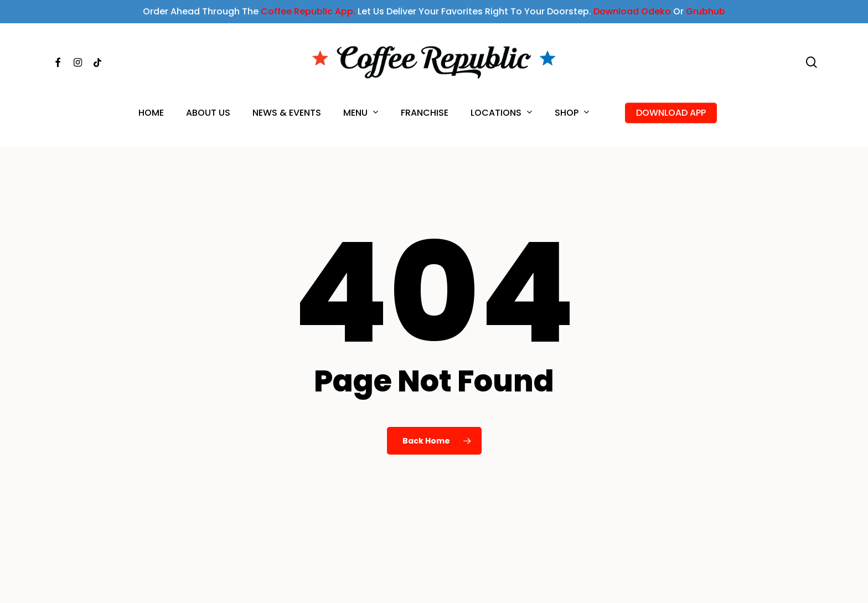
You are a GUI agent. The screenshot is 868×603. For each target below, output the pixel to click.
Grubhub (706, 11)
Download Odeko (632, 11)
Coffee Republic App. (308, 11)
